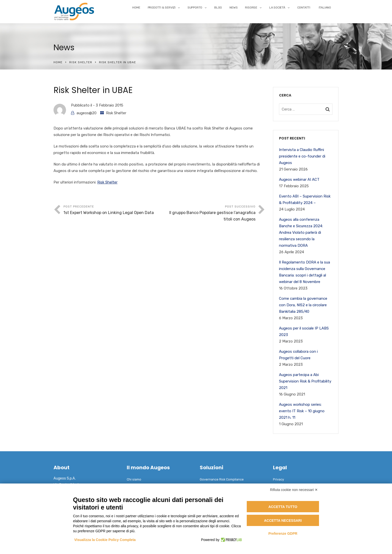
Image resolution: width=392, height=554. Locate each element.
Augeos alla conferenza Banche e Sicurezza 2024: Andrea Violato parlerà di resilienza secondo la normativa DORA (301, 232)
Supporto (195, 7)
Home (136, 7)
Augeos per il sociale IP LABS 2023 (304, 331)
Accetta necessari (283, 520)
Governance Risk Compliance (222, 479)
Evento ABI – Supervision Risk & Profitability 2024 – (305, 199)
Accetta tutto (283, 507)
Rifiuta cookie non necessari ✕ (294, 490)
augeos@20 (86, 113)
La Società (277, 7)
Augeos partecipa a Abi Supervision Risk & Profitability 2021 (305, 381)
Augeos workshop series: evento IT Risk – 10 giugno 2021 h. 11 (302, 411)
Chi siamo (134, 479)
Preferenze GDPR (283, 533)
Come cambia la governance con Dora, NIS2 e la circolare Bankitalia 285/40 (303, 305)
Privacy (278, 479)
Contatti (304, 7)
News (233, 7)
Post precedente (111, 210)
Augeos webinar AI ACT (299, 179)
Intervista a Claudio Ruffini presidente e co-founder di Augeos (302, 156)
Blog (218, 7)
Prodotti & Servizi (162, 7)
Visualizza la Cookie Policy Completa (105, 540)
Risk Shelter (81, 62)
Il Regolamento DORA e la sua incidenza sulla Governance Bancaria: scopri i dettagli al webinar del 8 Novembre (304, 272)
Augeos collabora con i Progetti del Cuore (298, 355)
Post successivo (207, 214)
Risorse (251, 7)
